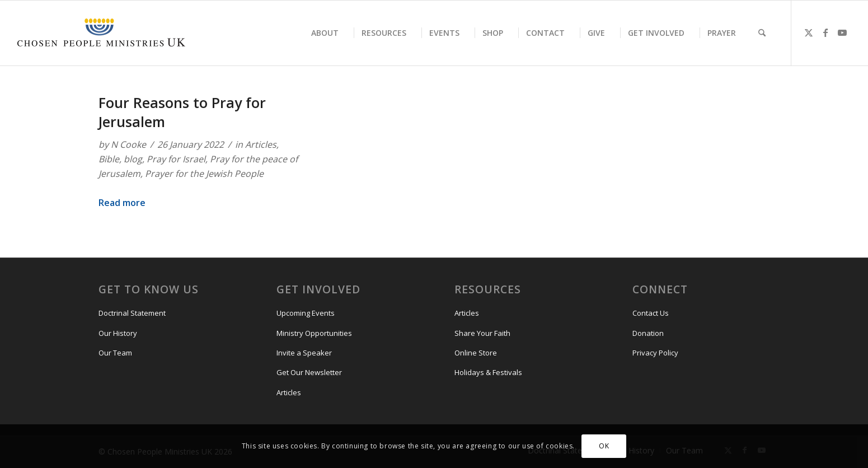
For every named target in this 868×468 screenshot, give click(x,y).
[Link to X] (809, 32)
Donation (648, 333)
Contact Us (651, 313)
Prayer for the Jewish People (204, 174)
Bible (109, 159)
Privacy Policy (655, 353)
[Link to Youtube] (842, 32)
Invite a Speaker (304, 353)
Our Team (115, 353)
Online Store (476, 353)
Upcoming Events (306, 313)
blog (133, 159)
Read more (122, 203)
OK (604, 446)
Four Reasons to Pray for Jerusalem (182, 112)
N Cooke (128, 144)
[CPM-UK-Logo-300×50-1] (101, 33)
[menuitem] (325, 33)
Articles (261, 144)
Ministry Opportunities (314, 333)
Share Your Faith (482, 333)
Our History (118, 333)
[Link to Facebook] (825, 32)
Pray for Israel (176, 159)
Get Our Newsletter (309, 372)
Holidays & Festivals (488, 372)
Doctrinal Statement (132, 313)
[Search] (762, 33)
